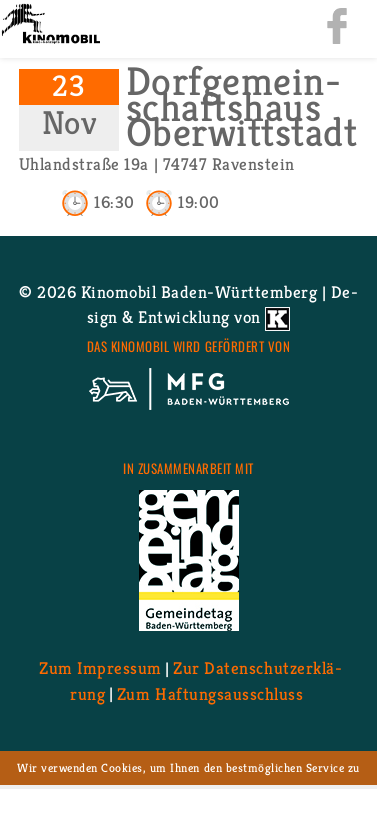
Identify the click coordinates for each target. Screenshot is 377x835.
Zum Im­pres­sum (100, 668)
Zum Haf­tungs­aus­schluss (210, 693)
